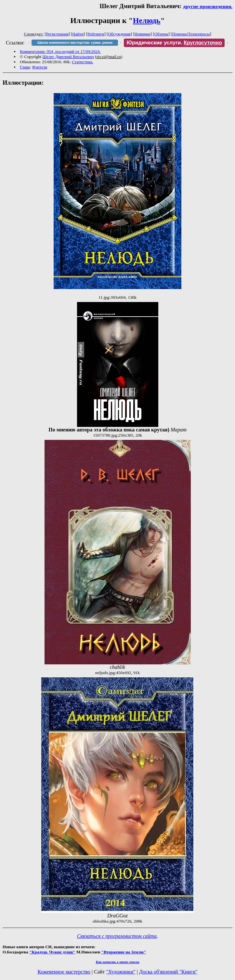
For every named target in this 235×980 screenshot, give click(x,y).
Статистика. (83, 62)
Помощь (180, 34)
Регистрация (57, 34)
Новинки (143, 34)
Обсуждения (119, 34)
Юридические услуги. (174, 43)
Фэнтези (40, 67)
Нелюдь (147, 20)
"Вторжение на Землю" (124, 952)
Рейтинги (96, 34)
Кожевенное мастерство (64, 972)
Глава (25, 67)
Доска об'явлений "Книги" (168, 972)
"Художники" (121, 972)
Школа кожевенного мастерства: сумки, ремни (75, 43)
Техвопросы (199, 34)
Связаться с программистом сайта (117, 936)
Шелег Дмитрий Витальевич (68, 57)
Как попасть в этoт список (118, 962)
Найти (78, 34)
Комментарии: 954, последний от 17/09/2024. (60, 51)
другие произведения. (208, 6)
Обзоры (161, 34)
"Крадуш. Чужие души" (52, 952)
